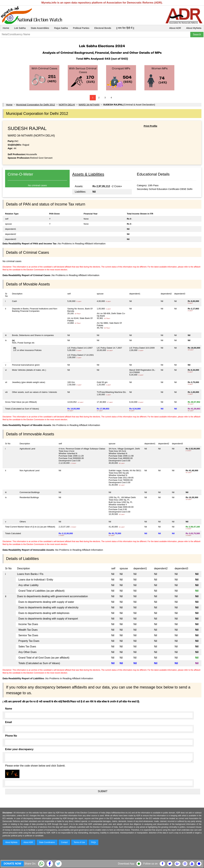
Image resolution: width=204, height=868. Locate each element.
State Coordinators (47, 842)
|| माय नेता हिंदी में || (125, 28)
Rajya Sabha (61, 28)
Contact (64, 842)
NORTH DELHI (67, 105)
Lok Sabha (20, 28)
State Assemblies (40, 28)
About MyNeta (194, 28)
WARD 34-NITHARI (89, 105)
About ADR (175, 28)
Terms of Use (79, 842)
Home (6, 28)
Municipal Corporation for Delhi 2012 (35, 105)
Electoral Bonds (103, 28)
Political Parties (81, 28)
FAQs (93, 842)
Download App (126, 864)
